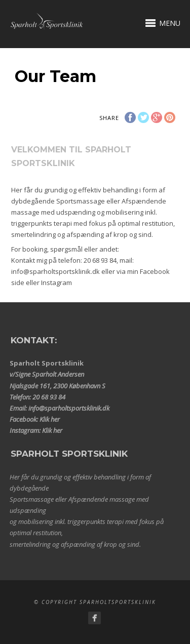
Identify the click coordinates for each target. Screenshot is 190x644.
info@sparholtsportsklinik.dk (55, 271)
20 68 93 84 (100, 260)
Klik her (50, 419)
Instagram (56, 283)
